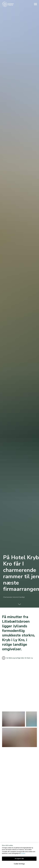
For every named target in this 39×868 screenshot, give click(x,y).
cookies (23, 853)
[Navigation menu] (35, 4)
